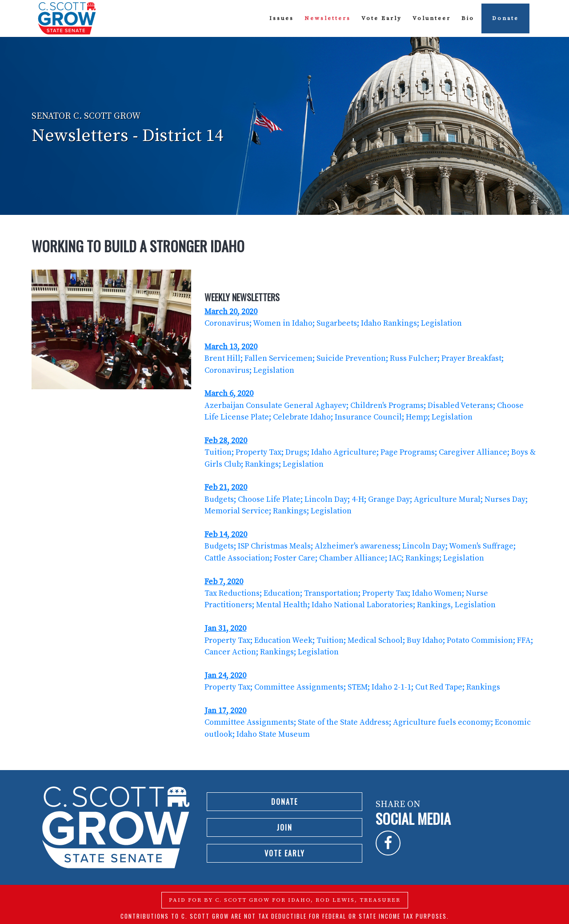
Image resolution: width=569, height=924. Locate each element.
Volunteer (432, 18)
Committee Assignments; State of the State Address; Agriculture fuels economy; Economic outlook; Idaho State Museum (368, 723)
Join (284, 827)
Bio (468, 18)
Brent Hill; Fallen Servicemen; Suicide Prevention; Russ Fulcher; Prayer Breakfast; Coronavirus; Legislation (354, 359)
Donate (505, 18)
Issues (282, 18)
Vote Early (382, 18)
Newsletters (328, 18)
